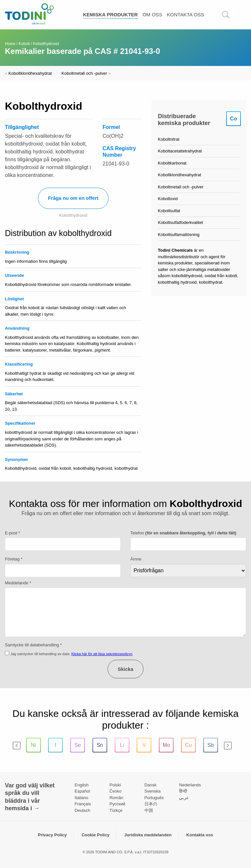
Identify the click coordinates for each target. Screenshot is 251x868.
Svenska (153, 791)
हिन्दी (183, 791)
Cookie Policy (96, 835)
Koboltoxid (168, 199)
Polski (115, 785)
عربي (184, 798)
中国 (149, 810)
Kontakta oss (186, 15)
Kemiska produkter (110, 15)
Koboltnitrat (169, 139)
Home (10, 44)
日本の (151, 804)
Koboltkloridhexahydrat (28, 73)
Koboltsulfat (169, 211)
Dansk (151, 785)
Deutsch (82, 810)
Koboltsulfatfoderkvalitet (180, 222)
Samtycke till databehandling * (33, 645)
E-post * (12, 533)
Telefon (183, 533)
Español (82, 791)
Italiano (81, 798)
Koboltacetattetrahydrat (180, 151)
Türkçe (116, 810)
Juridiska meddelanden (148, 835)
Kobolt (24, 44)
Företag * (14, 559)
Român (116, 798)
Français (83, 804)
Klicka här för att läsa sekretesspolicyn (102, 654)
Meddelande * (18, 583)
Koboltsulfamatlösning (179, 235)
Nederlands (190, 785)
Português (154, 798)
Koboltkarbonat (172, 163)
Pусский (117, 804)
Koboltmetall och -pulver (86, 73)
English (82, 785)
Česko (116, 791)
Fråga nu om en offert (73, 198)
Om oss (152, 15)
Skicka (125, 669)
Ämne (136, 559)
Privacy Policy (52, 835)
